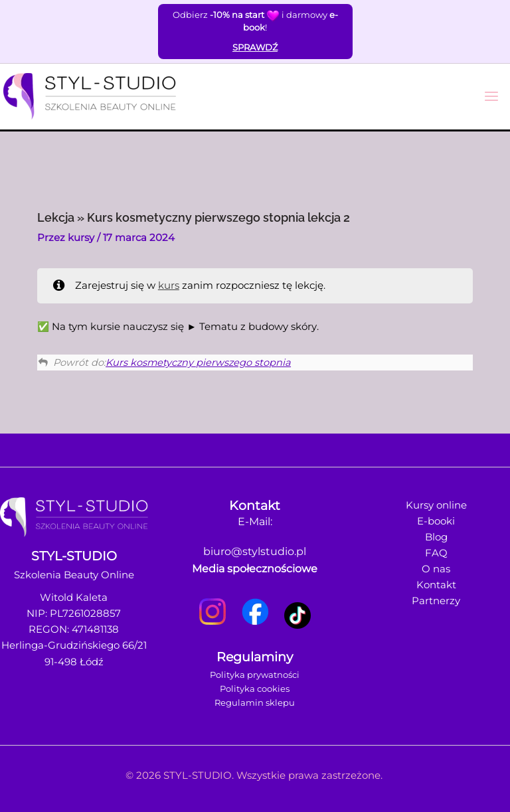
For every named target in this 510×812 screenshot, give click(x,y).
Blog (436, 537)
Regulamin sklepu (255, 702)
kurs (169, 285)
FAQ (436, 553)
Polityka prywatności (255, 675)
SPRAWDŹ (255, 47)
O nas (436, 569)
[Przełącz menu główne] (491, 96)
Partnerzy (436, 601)
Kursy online (436, 505)
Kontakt (436, 585)
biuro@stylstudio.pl (255, 551)
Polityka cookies (255, 689)
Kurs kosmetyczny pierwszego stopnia (198, 363)
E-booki (436, 521)
